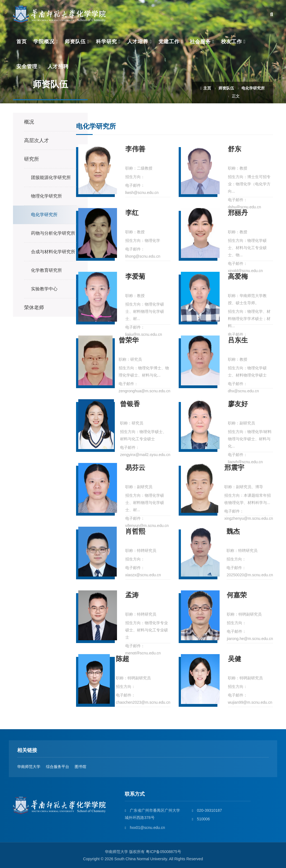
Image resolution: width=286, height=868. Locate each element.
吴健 (235, 659)
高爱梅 (238, 277)
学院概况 (44, 42)
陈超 (123, 659)
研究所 (32, 159)
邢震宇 (234, 468)
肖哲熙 (135, 532)
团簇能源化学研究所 (51, 177)
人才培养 (138, 42)
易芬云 (135, 468)
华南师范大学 (29, 767)
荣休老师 (34, 308)
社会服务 (200, 42)
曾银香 (130, 404)
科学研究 (106, 42)
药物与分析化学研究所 (53, 233)
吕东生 (238, 340)
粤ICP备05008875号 (163, 852)
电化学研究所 (253, 88)
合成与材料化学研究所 (53, 252)
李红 (132, 213)
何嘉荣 (237, 595)
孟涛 (132, 595)
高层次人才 (37, 140)
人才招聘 (58, 66)
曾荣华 (129, 340)
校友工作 (232, 42)
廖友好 (238, 404)
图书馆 (80, 767)
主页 (206, 88)
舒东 (235, 149)
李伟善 (135, 149)
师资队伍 (75, 42)
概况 (29, 122)
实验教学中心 (44, 289)
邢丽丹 (238, 213)
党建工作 (169, 42)
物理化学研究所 (46, 196)
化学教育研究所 (46, 270)
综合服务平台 (58, 767)
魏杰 (233, 532)
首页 (22, 42)
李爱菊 (135, 277)
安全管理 (27, 66)
